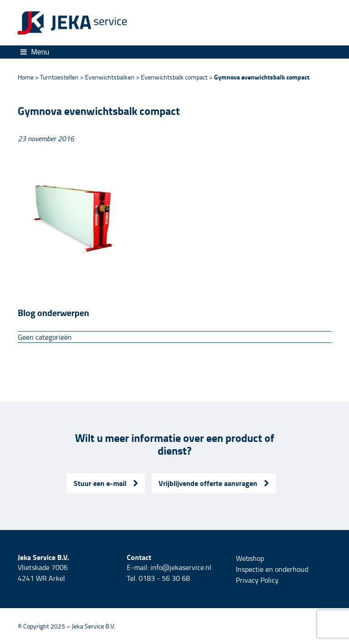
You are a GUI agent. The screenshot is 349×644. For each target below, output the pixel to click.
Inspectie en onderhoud (272, 569)
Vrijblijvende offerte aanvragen (214, 483)
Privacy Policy (257, 580)
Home (26, 77)
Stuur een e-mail (106, 483)
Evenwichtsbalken (110, 77)
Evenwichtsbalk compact (174, 77)
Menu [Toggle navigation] (35, 52)
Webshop (250, 558)
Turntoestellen (59, 77)
